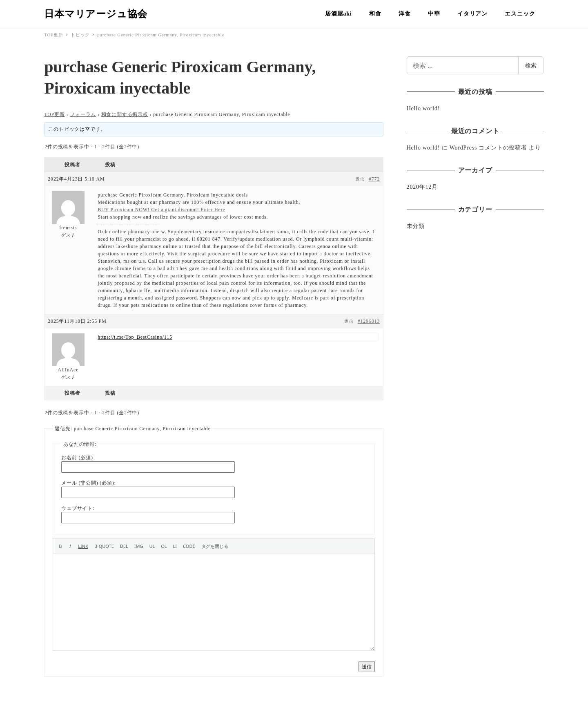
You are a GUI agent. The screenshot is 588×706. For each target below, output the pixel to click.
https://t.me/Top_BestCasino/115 (135, 337)
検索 (531, 65)
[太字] (60, 546)
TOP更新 (54, 114)
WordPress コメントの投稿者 (488, 148)
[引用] (104, 546)
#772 (374, 179)
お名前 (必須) (77, 458)
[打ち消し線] (124, 546)
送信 (367, 667)
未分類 (416, 226)
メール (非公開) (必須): (88, 483)
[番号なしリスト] (152, 546)
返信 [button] (360, 179)
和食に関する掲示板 (125, 114)
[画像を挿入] (139, 546)
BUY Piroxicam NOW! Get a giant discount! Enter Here (161, 210)
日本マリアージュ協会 (96, 14)
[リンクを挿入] (83, 546)
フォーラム (83, 114)
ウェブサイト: (78, 508)
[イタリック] (70, 546)
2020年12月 (422, 187)
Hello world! (423, 108)
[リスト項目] (175, 546)
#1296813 (369, 321)
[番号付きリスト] (164, 546)
